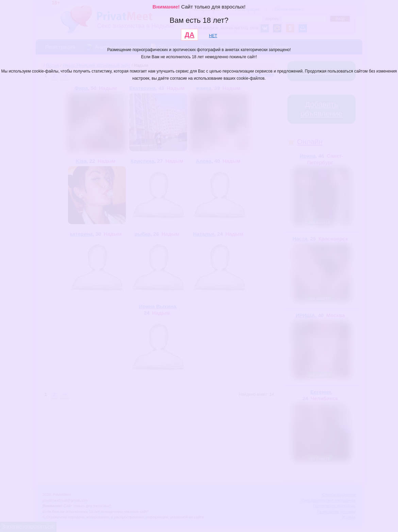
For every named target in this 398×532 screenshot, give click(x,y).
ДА (190, 35)
